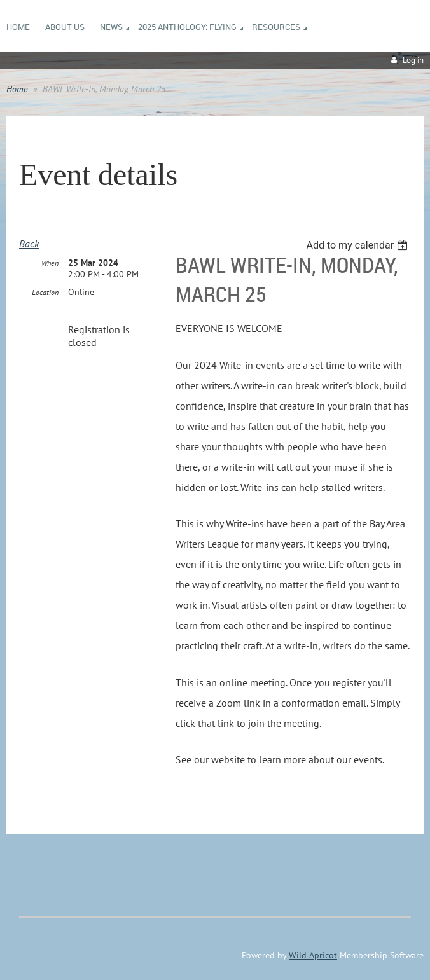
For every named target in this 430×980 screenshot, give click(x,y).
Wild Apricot (313, 955)
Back (29, 244)
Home (17, 89)
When (50, 263)
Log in (413, 60)
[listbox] (358, 245)
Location (45, 292)
